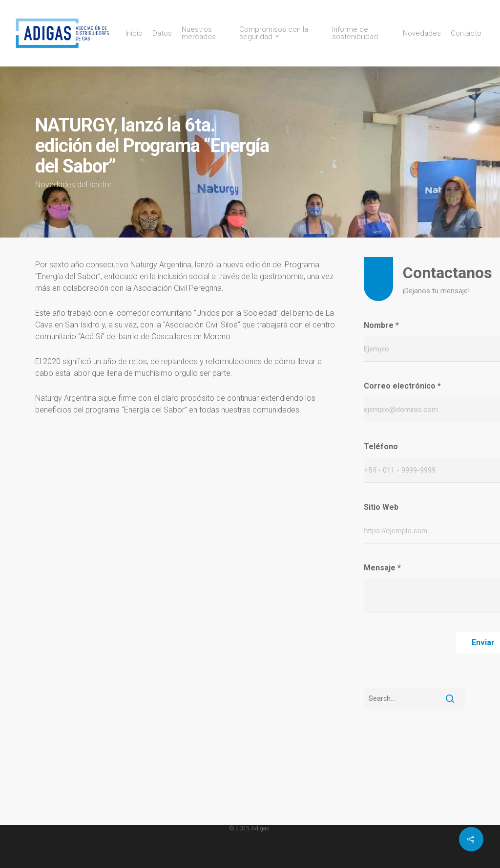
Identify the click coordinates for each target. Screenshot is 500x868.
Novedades (422, 33)
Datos (162, 33)
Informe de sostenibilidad (355, 33)
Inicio (134, 33)
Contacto (466, 33)
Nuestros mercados (199, 33)
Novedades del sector (73, 184)
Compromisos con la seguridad (274, 33)
